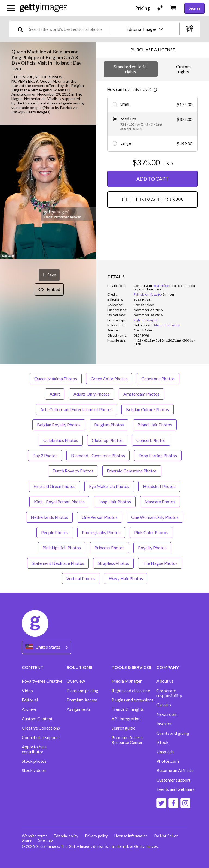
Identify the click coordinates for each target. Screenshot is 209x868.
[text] (68, 29)
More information (167, 325)
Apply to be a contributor (34, 749)
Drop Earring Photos (158, 455)
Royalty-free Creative (42, 681)
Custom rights (183, 69)
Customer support (173, 780)
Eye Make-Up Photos (109, 486)
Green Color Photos (109, 379)
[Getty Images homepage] (44, 8)
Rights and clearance (131, 691)
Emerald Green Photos (54, 486)
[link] (144, 325)
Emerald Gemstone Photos (132, 471)
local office (161, 286)
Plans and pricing (82, 691)
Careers (164, 705)
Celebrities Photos (61, 440)
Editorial (30, 700)
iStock (162, 742)
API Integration (126, 719)
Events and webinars (176, 789)
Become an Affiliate (175, 770)
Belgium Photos (109, 425)
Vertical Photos (81, 578)
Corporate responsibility (169, 693)
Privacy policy (96, 836)
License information (131, 836)
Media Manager (127, 681)
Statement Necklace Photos (58, 563)
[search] (22, 29)
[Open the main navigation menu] (11, 8)
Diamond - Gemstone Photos (98, 455)
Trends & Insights (128, 709)
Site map (45, 840)
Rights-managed (145, 320)
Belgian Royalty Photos (59, 425)
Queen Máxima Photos (56, 379)
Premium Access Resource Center (127, 740)
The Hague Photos (160, 563)
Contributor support (41, 737)
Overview (76, 681)
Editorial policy (66, 836)
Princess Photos (109, 548)
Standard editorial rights (131, 69)
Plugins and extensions (133, 700)
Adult (55, 394)
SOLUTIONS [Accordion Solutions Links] (79, 667)
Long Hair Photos (115, 501)
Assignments (79, 709)
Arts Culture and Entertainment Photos (76, 409)
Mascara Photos (160, 501)
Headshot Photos (159, 486)
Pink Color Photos (151, 532)
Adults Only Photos (92, 394)
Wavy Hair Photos (126, 578)
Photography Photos (101, 532)
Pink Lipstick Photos (62, 548)
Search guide (123, 728)
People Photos (55, 532)
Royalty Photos (152, 548)
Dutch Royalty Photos (73, 471)
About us (165, 681)
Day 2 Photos (45, 455)
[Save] (49, 275)
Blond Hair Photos (155, 425)
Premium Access (82, 700)
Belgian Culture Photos (147, 409)
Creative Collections (41, 728)
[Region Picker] (47, 647)
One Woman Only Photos (155, 517)
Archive (29, 709)
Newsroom (167, 714)
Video (27, 691)
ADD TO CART (153, 179)
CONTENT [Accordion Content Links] (33, 667)
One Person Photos (100, 517)
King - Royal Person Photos (59, 501)
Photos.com (168, 761)
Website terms (35, 836)
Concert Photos (151, 440)
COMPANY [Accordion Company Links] (168, 667)
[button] (48, 192)
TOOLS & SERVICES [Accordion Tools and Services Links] (131, 667)
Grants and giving (173, 733)
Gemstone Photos (158, 379)
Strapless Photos (113, 563)
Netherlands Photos (49, 517)
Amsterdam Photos (141, 394)
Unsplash (165, 752)
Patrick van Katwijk (147, 294)
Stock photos (34, 761)
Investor (164, 724)
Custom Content (37, 719)
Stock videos (34, 770)
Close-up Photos (107, 440)
